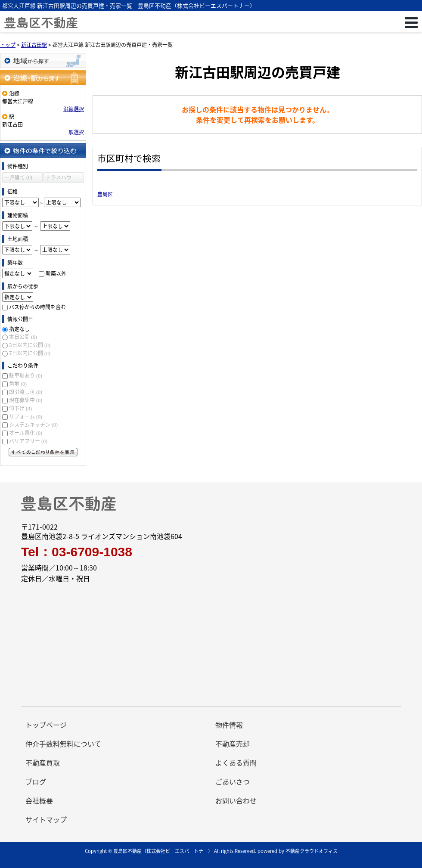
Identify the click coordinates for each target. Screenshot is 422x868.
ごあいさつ (233, 781)
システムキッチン (33, 425)
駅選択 (76, 132)
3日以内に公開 (30, 345)
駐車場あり (26, 375)
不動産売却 (233, 744)
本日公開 (23, 337)
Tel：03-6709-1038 (77, 552)
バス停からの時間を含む (37, 307)
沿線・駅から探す (43, 78)
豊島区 (105, 194)
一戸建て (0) (18, 177)
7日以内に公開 (30, 353)
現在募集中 (26, 400)
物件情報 (229, 725)
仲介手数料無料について (63, 744)
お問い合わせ (236, 800)
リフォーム (26, 416)
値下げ (20, 408)
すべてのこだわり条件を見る (43, 452)
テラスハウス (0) (59, 178)
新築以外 (56, 273)
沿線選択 (74, 109)
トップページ (46, 725)
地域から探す (43, 60)
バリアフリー (28, 441)
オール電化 (26, 433)
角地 (18, 384)
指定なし (19, 329)
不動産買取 (43, 763)
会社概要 (39, 800)
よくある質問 (236, 763)
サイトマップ (46, 819)
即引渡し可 (26, 392)
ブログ (36, 781)
